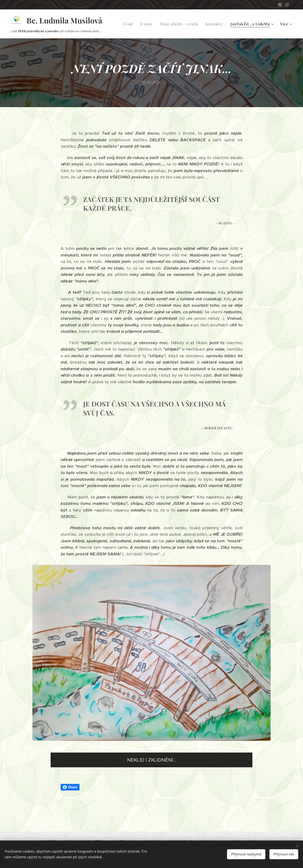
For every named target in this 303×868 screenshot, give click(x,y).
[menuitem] (129, 24)
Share (70, 787)
